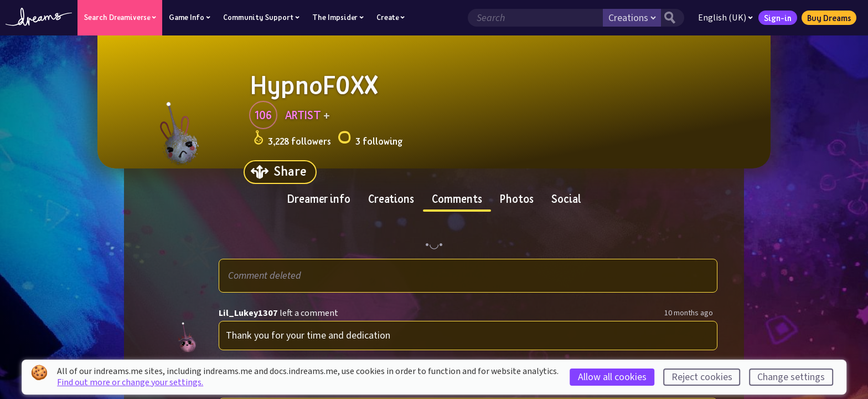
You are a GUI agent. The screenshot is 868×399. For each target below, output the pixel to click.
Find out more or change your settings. (130, 382)
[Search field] (535, 18)
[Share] (280, 172)
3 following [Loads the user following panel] (370, 139)
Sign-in (778, 18)
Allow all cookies (612, 377)
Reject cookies (702, 377)
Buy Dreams (829, 18)
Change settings (791, 377)
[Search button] (673, 18)
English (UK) (725, 18)
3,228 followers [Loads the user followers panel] (292, 139)
